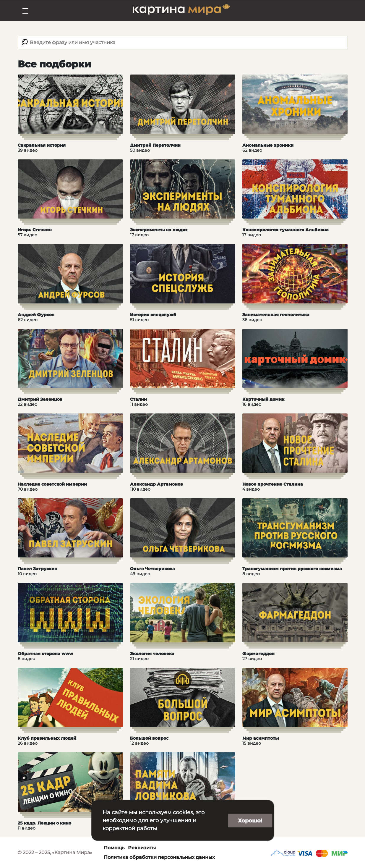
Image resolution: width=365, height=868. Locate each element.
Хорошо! (250, 820)
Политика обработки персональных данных (159, 857)
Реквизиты (142, 848)
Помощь (114, 848)
